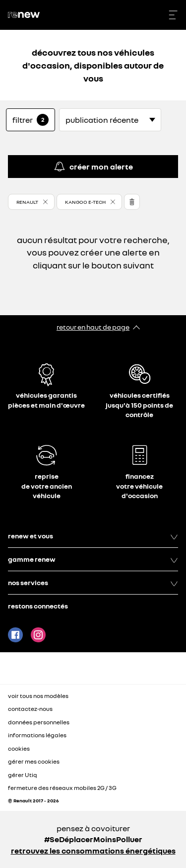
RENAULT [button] (27, 202)
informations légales (37, 735)
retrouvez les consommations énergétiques (93, 851)
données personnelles (39, 722)
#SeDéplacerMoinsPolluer (93, 839)
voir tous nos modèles (38, 696)
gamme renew (93, 559)
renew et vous (93, 536)
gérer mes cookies (34, 762)
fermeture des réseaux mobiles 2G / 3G (62, 788)
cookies (19, 748)
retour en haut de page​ (93, 327)
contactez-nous (30, 709)
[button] (31, 202)
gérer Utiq (23, 775)
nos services (93, 583)
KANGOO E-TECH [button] (85, 202)
